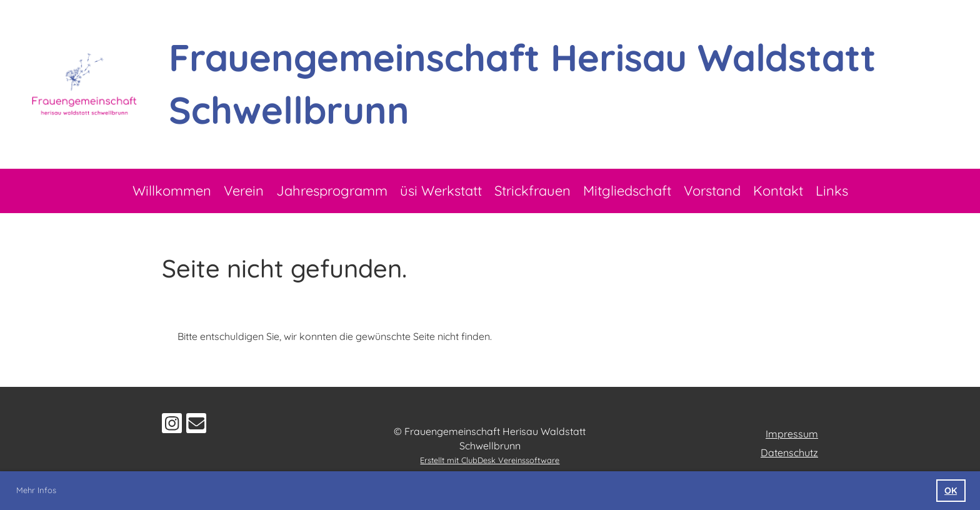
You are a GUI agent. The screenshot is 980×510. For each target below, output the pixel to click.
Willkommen (172, 191)
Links (832, 191)
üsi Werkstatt (441, 191)
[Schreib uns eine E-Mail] (196, 426)
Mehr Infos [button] (36, 490)
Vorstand (712, 191)
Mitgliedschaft (627, 191)
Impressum (792, 434)
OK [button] (951, 491)
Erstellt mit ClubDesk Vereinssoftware (490, 460)
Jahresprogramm (332, 191)
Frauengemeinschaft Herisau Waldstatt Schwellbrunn (522, 83)
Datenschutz (789, 452)
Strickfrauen (532, 191)
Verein (244, 191)
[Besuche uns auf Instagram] (172, 426)
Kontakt (778, 191)
